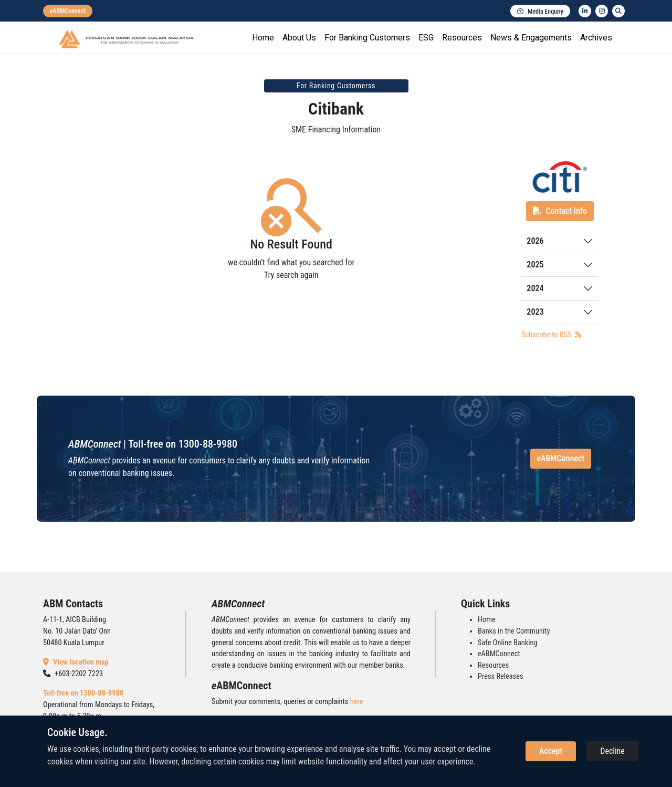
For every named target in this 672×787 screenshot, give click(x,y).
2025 (535, 265)
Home (263, 38)
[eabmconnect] (68, 11)
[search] (618, 11)
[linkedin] (585, 11)
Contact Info (560, 211)
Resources (462, 38)
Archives (596, 38)
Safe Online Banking (508, 643)
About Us (299, 38)
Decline (612, 751)
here (357, 702)
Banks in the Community (514, 631)
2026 (535, 241)
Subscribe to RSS (551, 335)
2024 (535, 288)
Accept (551, 751)
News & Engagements (531, 38)
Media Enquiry (540, 12)
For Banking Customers (367, 38)
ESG (426, 38)
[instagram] (602, 11)
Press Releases (501, 676)
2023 (535, 312)
